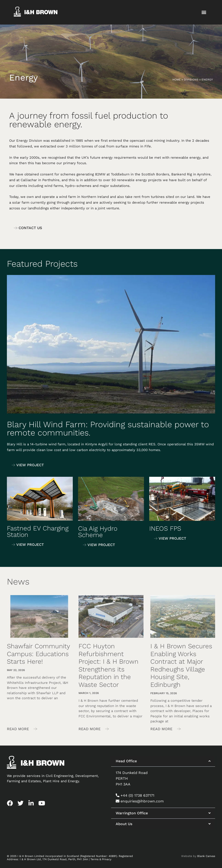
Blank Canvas (206, 856)
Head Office (126, 761)
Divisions (191, 80)
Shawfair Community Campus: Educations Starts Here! (38, 654)
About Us (124, 824)
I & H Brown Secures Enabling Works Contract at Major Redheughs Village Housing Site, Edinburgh (181, 665)
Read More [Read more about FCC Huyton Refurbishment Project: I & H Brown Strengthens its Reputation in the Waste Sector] (90, 729)
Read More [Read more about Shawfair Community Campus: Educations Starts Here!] (18, 729)
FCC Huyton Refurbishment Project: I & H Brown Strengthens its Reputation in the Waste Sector (108, 665)
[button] (204, 12)
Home (177, 80)
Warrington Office (132, 813)
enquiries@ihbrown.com (142, 801)
